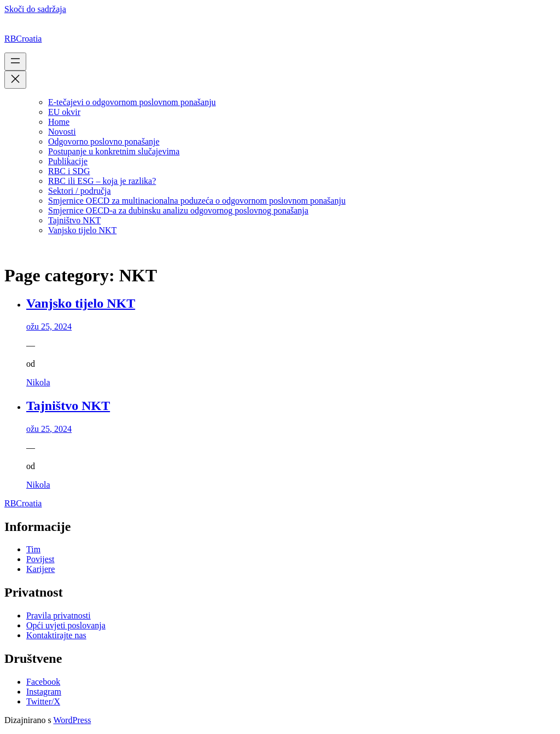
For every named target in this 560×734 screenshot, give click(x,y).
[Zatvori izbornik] (15, 80)
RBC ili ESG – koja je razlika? (102, 181)
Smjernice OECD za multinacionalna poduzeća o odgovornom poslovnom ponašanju (197, 201)
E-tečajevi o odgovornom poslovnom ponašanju (132, 102)
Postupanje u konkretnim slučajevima (114, 151)
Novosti (62, 132)
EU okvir (64, 112)
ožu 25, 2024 (49, 326)
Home (59, 122)
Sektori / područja (80, 191)
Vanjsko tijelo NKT (82, 230)
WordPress (72, 720)
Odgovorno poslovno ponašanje (104, 141)
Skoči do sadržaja (35, 9)
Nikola (38, 382)
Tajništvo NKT (74, 220)
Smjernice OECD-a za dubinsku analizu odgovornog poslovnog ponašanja (178, 210)
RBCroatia (23, 39)
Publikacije (68, 161)
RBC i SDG (69, 171)
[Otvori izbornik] (15, 62)
